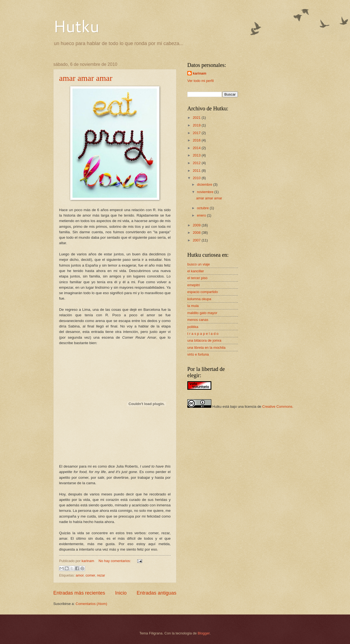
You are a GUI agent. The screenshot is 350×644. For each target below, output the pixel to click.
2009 (197, 225)
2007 (197, 240)
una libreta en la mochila (206, 348)
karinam (199, 73)
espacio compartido (203, 292)
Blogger (204, 633)
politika (193, 327)
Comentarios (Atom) (91, 604)
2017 (197, 133)
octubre (203, 208)
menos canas (198, 320)
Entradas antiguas (157, 593)
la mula (193, 306)
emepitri (194, 285)
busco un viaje (199, 264)
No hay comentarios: (115, 561)
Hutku (76, 26)
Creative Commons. (278, 407)
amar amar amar (86, 78)
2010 (197, 178)
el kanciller (196, 271)
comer (90, 575)
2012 (197, 163)
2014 (197, 148)
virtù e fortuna (198, 354)
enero (202, 215)
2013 (197, 155)
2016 (197, 140)
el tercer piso (197, 278)
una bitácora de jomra (204, 340)
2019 (197, 125)
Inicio (121, 593)
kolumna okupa (199, 299)
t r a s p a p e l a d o (203, 334)
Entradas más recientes (79, 593)
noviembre (206, 192)
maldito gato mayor (202, 313)
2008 (197, 233)
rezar (101, 575)
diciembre (205, 184)
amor (80, 575)
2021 (197, 118)
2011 (197, 171)
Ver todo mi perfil (201, 81)
